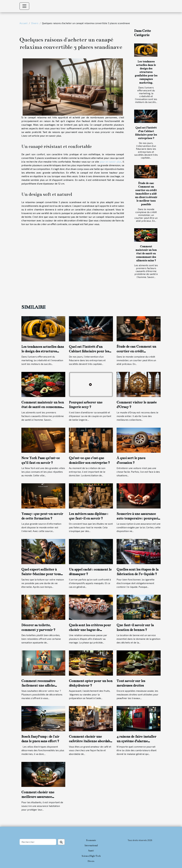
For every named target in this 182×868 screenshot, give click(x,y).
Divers (35, 23)
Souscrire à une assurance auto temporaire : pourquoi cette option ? (137, 518)
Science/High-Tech (91, 856)
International (91, 845)
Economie (91, 840)
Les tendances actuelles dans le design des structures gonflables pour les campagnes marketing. (146, 72)
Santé (91, 851)
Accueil (24, 23)
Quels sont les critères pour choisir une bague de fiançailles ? (90, 630)
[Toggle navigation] (24, 6)
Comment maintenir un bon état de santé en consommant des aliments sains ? (146, 253)
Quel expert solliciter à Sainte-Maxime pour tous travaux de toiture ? (41, 574)
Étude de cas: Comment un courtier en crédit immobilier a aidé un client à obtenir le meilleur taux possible (146, 194)
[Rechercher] (38, 842)
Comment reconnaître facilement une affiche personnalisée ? (38, 685)
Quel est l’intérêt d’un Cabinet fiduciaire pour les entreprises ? (89, 351)
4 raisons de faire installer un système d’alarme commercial (136, 741)
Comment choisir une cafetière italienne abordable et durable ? (91, 741)
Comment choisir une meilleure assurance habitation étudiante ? (38, 797)
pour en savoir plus (111, 162)
